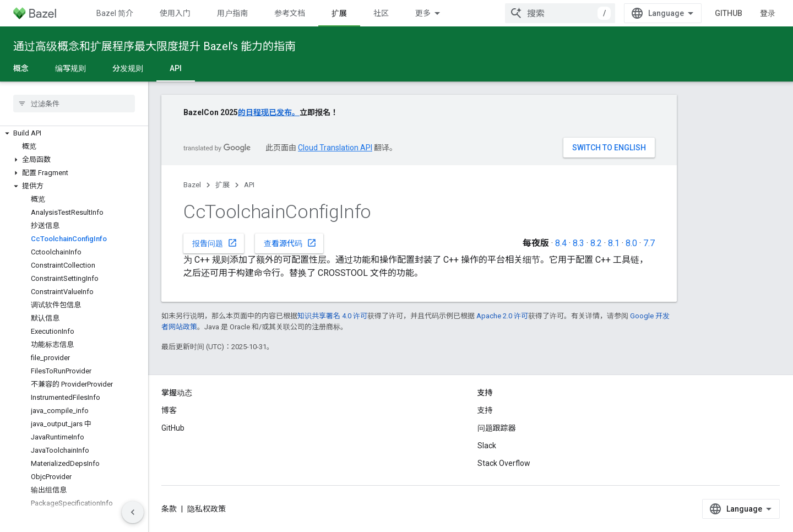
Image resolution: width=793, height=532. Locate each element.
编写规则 (70, 68)
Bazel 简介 (115, 13)
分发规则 (128, 68)
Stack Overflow (504, 463)
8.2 (596, 243)
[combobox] (560, 13)
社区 (381, 13)
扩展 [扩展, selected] (339, 13)
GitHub (729, 13)
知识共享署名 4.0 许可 (332, 316)
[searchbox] (74, 104)
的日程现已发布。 (269, 112)
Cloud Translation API (335, 148)
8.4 (561, 243)
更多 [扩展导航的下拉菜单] (423, 13)
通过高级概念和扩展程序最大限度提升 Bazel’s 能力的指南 (154, 46)
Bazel (192, 185)
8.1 (614, 243)
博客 (169, 410)
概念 (21, 68)
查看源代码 (290, 243)
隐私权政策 (207, 509)
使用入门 (175, 13)
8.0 (631, 243)
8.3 (579, 243)
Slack (487, 446)
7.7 (649, 243)
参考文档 (290, 13)
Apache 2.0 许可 (502, 316)
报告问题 (215, 243)
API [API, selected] (176, 68)
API (249, 185)
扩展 (222, 185)
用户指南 (232, 13)
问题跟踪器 (497, 428)
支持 (485, 410)
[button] (74, 133)
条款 (169, 509)
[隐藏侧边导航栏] (133, 512)
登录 (768, 13)
